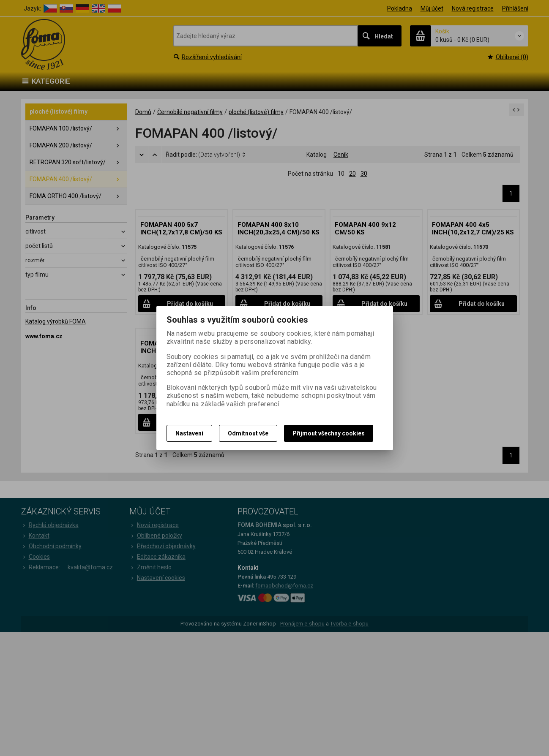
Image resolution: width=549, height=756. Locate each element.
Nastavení (189, 433)
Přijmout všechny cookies (329, 433)
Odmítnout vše (248, 433)
